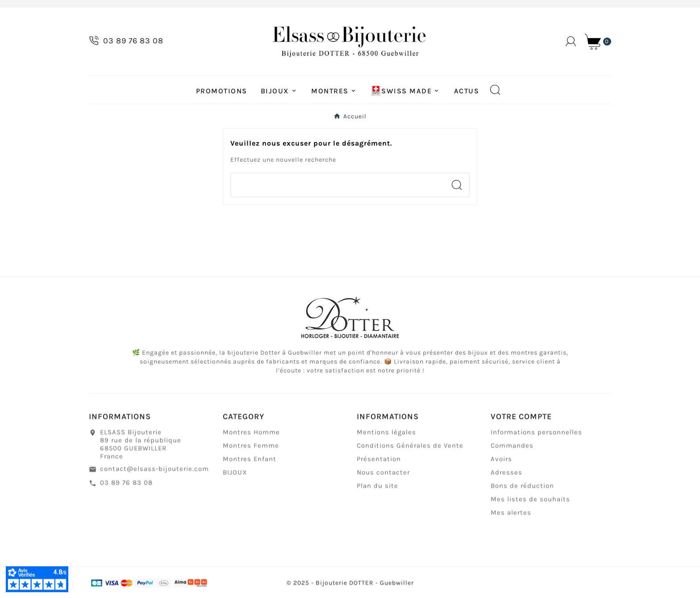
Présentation (379, 464)
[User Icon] (571, 41)
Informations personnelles (536, 437)
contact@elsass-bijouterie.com (154, 473)
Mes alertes (511, 517)
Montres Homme (251, 437)
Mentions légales (386, 437)
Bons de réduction (522, 490)
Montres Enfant (250, 464)
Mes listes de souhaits (530, 504)
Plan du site (377, 490)
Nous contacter (383, 477)
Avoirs (501, 464)
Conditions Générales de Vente (410, 450)
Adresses (506, 477)
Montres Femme (251, 450)
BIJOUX (235, 477)
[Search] (457, 185)
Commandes (512, 450)
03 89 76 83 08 (126, 487)
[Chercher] (338, 185)
